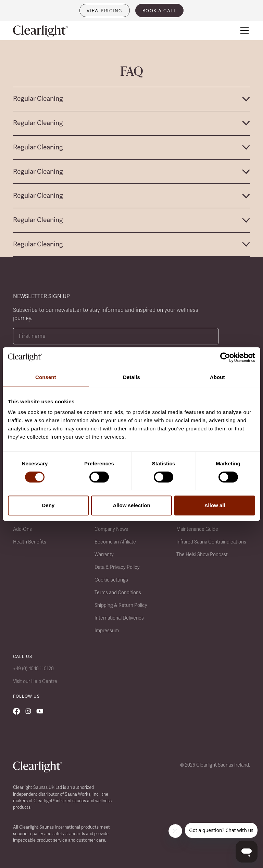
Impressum (107, 631)
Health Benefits (30, 542)
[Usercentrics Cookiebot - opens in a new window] (225, 357)
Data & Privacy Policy (117, 567)
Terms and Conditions (118, 592)
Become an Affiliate (115, 542)
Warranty (104, 554)
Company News (111, 529)
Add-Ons (22, 529)
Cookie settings (111, 580)
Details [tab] (131, 377)
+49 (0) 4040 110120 (33, 669)
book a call (160, 11)
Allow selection (131, 505)
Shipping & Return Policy (121, 605)
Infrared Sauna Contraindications (211, 542)
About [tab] (217, 377)
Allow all (215, 505)
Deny (48, 505)
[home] (40, 32)
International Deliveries (119, 618)
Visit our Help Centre (35, 681)
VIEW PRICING (105, 11)
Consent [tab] (46, 377)
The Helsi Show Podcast (202, 554)
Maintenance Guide (197, 529)
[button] (243, 30)
